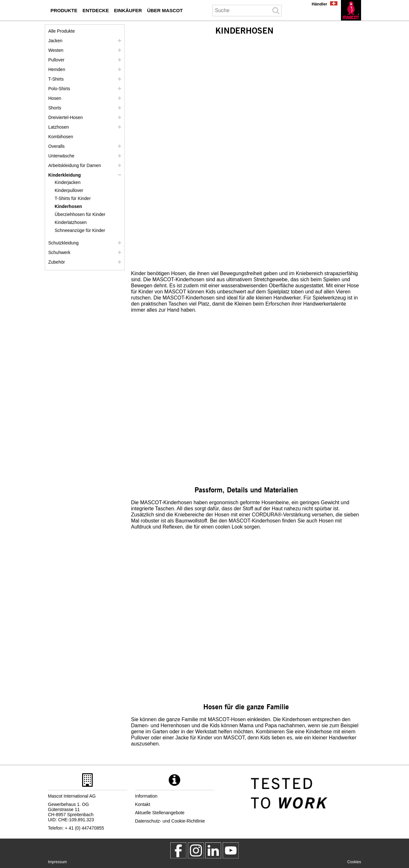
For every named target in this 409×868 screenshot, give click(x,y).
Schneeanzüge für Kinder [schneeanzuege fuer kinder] (80, 230)
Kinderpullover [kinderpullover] (69, 190)
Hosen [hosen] (55, 98)
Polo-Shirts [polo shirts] (59, 89)
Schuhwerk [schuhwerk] (59, 252)
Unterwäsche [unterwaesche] (61, 156)
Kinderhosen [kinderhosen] (68, 206)
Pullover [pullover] (56, 60)
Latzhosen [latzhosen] (59, 127)
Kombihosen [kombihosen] (61, 137)
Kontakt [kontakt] (143, 804)
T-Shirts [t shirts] (56, 79)
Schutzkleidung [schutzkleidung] (63, 243)
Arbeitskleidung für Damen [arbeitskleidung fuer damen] (75, 165)
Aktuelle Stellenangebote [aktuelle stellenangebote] (160, 813)
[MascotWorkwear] (178, 850)
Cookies (354, 862)
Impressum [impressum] (57, 862)
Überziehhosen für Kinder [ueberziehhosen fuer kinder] (80, 214)
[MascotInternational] (231, 850)
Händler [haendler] (320, 4)
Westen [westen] (56, 50)
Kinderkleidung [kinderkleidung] (65, 175)
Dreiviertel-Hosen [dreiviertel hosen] (66, 117)
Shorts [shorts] (55, 108)
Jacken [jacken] (55, 41)
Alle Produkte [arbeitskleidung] (62, 31)
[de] (351, 10)
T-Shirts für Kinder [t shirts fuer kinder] (73, 198)
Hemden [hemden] (57, 69)
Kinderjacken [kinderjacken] (68, 182)
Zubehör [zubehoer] (57, 262)
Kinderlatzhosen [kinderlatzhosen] (71, 222)
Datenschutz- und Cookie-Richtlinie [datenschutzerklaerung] (170, 821)
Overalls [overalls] (56, 146)
